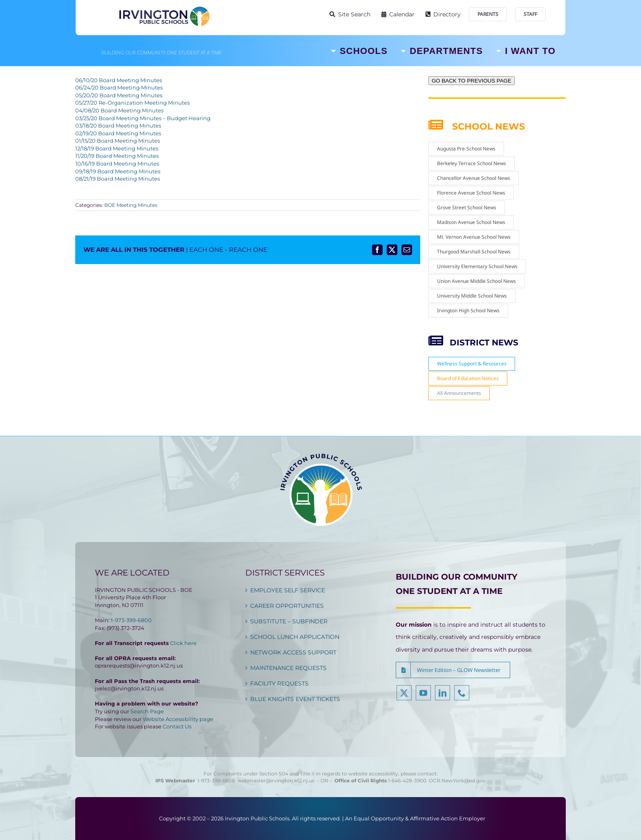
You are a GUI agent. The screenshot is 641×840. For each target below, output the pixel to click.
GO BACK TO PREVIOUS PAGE (472, 81)
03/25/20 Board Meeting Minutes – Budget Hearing (143, 118)
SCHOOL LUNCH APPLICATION (295, 637)
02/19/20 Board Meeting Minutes (118, 133)
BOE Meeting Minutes (131, 205)
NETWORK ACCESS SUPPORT (293, 652)
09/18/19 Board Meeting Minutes (118, 171)
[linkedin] (443, 698)
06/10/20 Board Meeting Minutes (119, 80)
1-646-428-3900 (408, 781)
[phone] (462, 698)
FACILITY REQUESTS (279, 683)
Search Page (147, 711)
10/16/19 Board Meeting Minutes (117, 164)
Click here (183, 643)
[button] (453, 670)
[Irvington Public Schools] (164, 8)
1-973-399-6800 (131, 620)
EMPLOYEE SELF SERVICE (288, 590)
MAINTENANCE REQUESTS (288, 668)
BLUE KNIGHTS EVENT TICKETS (295, 699)
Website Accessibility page (178, 719)
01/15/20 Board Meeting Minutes (118, 141)
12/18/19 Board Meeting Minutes (117, 148)
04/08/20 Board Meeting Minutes (119, 110)
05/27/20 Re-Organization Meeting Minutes (132, 103)
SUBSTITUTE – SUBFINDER (289, 621)
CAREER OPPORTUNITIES (287, 606)
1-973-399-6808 (216, 781)
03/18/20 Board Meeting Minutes (118, 125)
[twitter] (404, 698)
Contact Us (177, 726)
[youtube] (423, 698)
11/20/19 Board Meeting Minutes (117, 156)
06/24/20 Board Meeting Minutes (119, 87)
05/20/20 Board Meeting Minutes (119, 95)
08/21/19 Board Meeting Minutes (118, 179)
